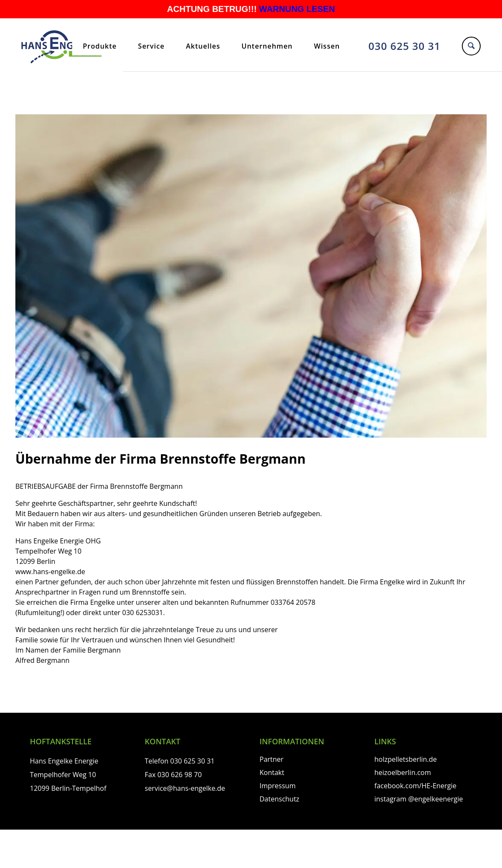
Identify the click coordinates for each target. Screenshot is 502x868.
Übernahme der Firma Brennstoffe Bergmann (161, 459)
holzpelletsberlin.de (406, 759)
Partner (271, 759)
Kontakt (272, 772)
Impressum (277, 786)
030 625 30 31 (404, 46)
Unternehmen (267, 46)
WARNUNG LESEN (297, 9)
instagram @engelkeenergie (419, 799)
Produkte (100, 46)
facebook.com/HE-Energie (415, 786)
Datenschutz (279, 799)
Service (151, 46)
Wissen (327, 46)
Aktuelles (203, 46)
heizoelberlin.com (403, 772)
